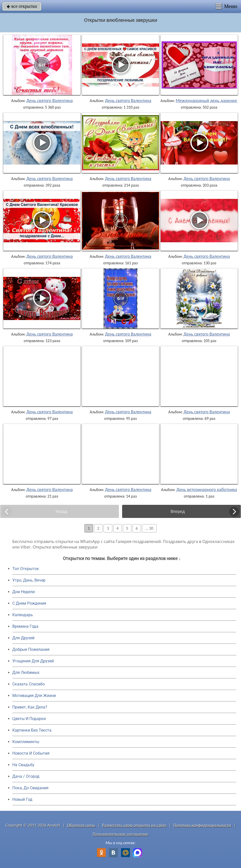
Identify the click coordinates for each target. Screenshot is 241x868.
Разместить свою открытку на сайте (134, 825)
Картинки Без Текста (32, 730)
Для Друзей (23, 638)
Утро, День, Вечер (29, 580)
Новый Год (22, 799)
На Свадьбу (23, 765)
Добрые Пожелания (31, 649)
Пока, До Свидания (30, 788)
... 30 (149, 528)
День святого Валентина (50, 101)
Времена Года (25, 626)
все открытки (22, 6)
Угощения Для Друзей (33, 661)
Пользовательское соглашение (121, 834)
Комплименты (26, 742)
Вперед (178, 511)
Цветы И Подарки (29, 719)
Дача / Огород (26, 776)
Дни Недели (23, 592)
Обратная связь (81, 825)
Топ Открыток (26, 569)
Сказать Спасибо (29, 684)
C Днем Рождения (29, 603)
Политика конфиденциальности (202, 825)
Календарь (23, 615)
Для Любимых (26, 673)
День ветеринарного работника (207, 490)
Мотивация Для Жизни (34, 696)
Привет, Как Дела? (30, 707)
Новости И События (31, 753)
